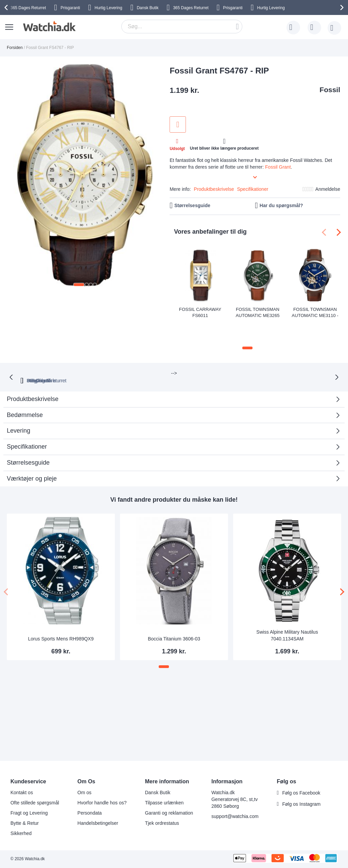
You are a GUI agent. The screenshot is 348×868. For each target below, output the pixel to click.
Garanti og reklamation (169, 813)
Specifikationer (253, 189)
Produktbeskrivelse (214, 189)
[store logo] (48, 26)
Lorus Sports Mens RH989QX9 (61, 610)
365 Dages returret (106, 351)
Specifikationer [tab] (27, 418)
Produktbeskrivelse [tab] (33, 370)
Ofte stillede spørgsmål (35, 803)
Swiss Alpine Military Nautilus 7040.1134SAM (287, 606)
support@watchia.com (235, 816)
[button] (79, 285)
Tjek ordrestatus (162, 823)
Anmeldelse (328, 189)
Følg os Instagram (301, 804)
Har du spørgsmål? (281, 205)
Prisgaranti (70, 8)
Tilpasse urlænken (164, 803)
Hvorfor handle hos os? (102, 803)
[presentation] (7, 7)
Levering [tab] (19, 402)
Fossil (330, 90)
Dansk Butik (147, 8)
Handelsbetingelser (98, 823)
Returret (28, 8)
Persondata (90, 813)
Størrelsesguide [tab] (28, 433)
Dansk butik (250, 351)
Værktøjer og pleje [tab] (32, 449)
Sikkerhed (21, 833)
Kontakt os (22, 792)
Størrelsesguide (192, 205)
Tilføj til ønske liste (178, 124)
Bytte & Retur (25, 823)
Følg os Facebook (301, 793)
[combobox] (182, 27)
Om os (84, 792)
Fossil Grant (278, 167)
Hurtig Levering (108, 8)
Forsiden (15, 48)
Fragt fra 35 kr (203, 351)
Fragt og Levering (29, 813)
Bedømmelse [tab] (25, 386)
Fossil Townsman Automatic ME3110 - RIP (315, 312)
